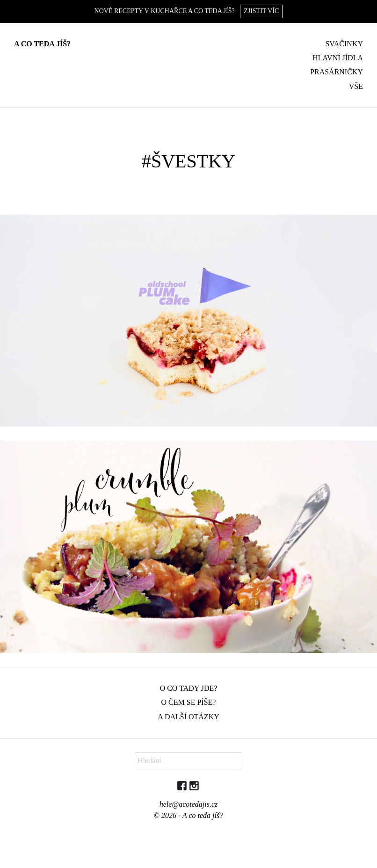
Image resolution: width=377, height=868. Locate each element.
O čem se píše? (189, 702)
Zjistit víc (261, 11)
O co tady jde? (189, 688)
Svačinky (344, 44)
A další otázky (188, 717)
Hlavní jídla (338, 58)
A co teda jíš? (42, 44)
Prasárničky (337, 72)
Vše (356, 86)
